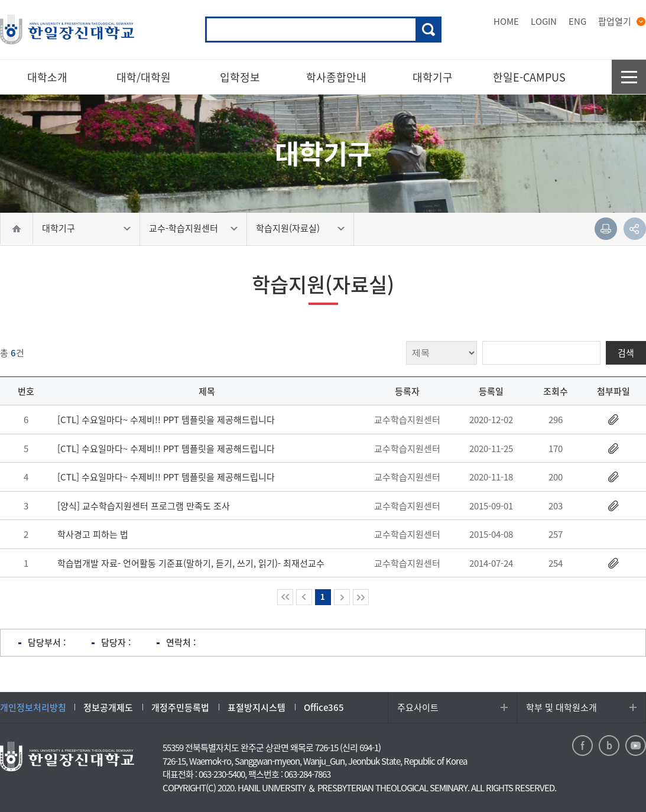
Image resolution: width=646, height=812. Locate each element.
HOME (506, 21)
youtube (636, 746)
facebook (582, 746)
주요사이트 (418, 707)
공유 (635, 229)
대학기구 (59, 228)
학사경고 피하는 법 (93, 534)
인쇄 (606, 229)
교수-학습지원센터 (184, 228)
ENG (577, 21)
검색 (428, 30)
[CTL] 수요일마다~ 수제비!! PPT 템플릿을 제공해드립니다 (166, 420)
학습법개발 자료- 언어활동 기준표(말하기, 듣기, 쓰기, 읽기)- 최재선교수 (191, 563)
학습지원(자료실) (288, 228)
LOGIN (544, 21)
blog (609, 746)
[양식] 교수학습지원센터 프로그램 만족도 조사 (144, 506)
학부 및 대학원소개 (561, 707)
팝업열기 (615, 21)
